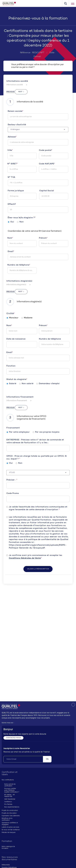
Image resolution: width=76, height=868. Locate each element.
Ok (47, 759)
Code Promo (13, 493)
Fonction (11, 366)
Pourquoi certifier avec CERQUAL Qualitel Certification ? (12, 790)
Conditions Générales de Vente (25, 558)
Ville (10, 150)
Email (11, 252)
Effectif (12, 204)
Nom (10, 238)
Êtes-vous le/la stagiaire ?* (22, 218)
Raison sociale (15, 111)
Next (20, 92)
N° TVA (11, 177)
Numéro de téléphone (19, 265)
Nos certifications (8, 780)
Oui (11, 222)
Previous (10, 92)
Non (20, 222)
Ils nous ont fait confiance (11, 830)
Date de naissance (16, 339)
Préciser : (12, 480)
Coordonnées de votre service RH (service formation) (35, 231)
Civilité (11, 314)
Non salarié (26, 384)
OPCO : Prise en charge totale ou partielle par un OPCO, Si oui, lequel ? (37, 458)
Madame (27, 318)
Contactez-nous (13, 738)
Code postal (46, 150)
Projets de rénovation (9, 813)
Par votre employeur (18, 432)
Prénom (43, 238)
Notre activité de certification (10, 785)
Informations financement (20, 397)
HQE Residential (10, 799)
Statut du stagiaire (17, 379)
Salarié (11, 384)
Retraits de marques (9, 832)
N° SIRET (13, 164)
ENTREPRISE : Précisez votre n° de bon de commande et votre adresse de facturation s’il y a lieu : (35, 441)
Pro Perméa (8, 804)
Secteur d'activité (17, 125)
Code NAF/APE (47, 164)
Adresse (12, 137)
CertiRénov (8, 802)
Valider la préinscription (38, 569)
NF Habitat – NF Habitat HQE (10, 796)
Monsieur (13, 318)
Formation (7, 841)
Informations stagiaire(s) (19, 281)
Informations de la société (25, 102)
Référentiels (6, 865)
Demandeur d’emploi (48, 384)
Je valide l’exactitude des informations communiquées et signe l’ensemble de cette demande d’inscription (38, 508)
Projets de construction (10, 810)
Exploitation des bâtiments (11, 816)
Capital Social (47, 191)
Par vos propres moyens (46, 432)
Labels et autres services (10, 827)
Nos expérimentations (12, 807)
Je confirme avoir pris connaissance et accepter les (35, 557)
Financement (13, 428)
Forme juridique (16, 191)
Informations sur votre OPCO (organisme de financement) (26, 418)
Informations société (17, 81)
